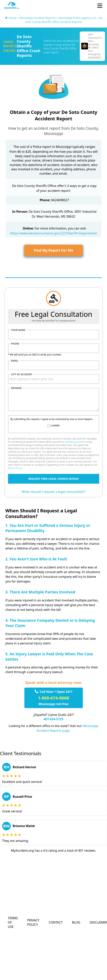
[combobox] (54, 379)
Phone (15, 344)
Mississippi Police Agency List (77, 18)
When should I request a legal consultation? (54, 492)
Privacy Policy (33, 922)
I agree (55, 426)
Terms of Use (15, 468)
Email (15, 361)
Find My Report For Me (53, 250)
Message (16, 388)
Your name (18, 330)
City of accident (22, 374)
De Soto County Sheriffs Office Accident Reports (64, 20)
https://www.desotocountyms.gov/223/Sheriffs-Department (53, 233)
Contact (56, 922)
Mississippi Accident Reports (37, 18)
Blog (76, 922)
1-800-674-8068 (54, 698)
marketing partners (75, 442)
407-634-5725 (54, 719)
